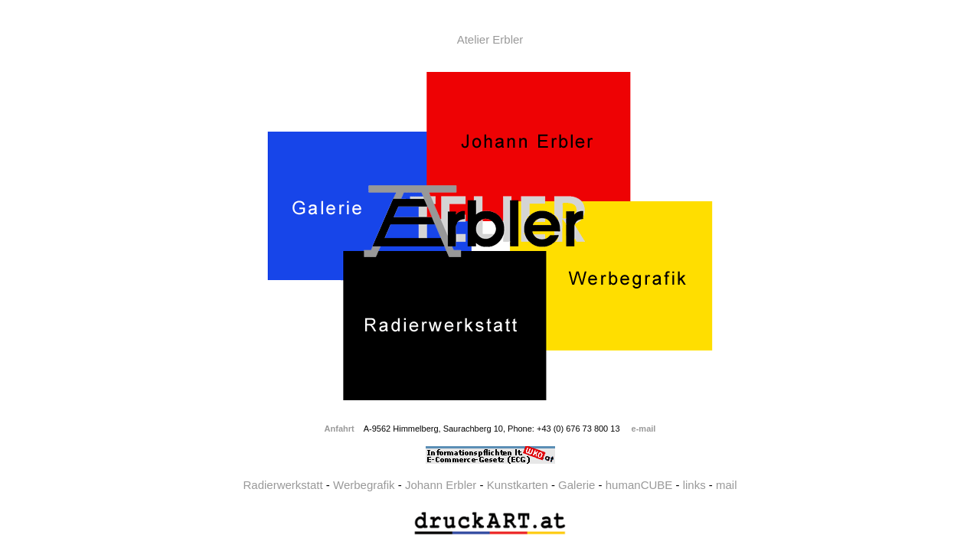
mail (727, 485)
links (694, 485)
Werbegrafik (364, 485)
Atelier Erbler (490, 39)
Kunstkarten (518, 485)
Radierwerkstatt (283, 485)
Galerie (577, 485)
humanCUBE (639, 485)
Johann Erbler (441, 485)
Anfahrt (340, 429)
